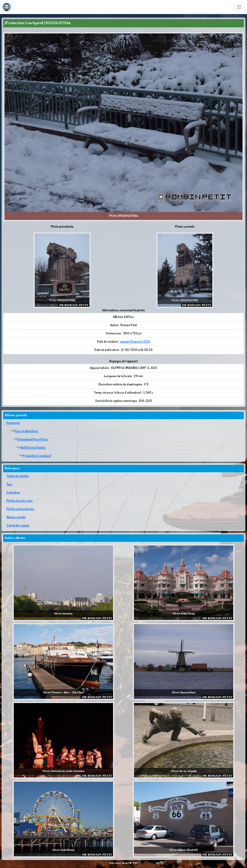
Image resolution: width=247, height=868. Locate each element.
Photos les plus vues (19, 501)
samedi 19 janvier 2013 (135, 342)
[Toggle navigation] (239, 7)
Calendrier (13, 493)
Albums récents (16, 517)
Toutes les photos (18, 476)
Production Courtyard (37, 456)
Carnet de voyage (18, 526)
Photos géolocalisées (20, 509)
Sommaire (13, 423)
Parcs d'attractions (27, 431)
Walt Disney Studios (33, 448)
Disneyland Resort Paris (33, 440)
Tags (9, 484)
